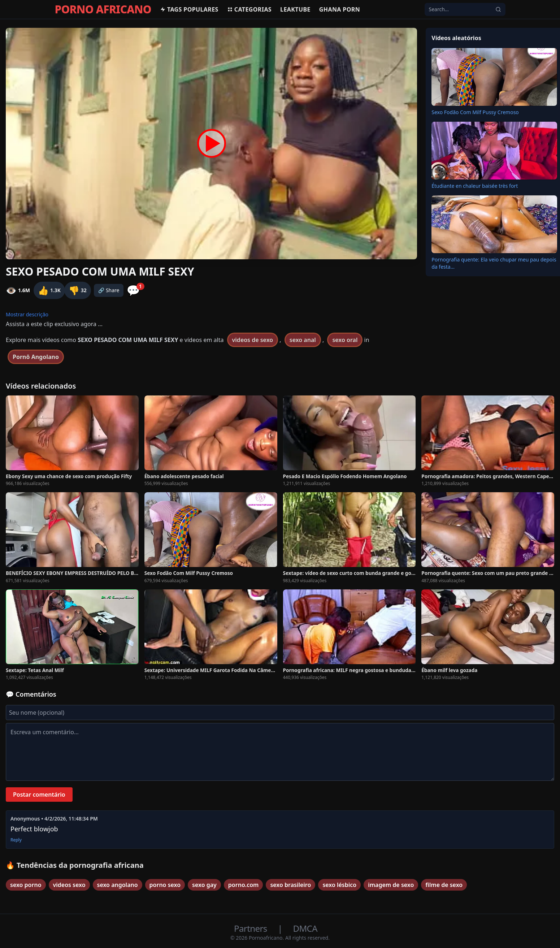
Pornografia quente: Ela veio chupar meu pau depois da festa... (494, 263)
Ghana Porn (340, 9)
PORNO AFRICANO (103, 9)
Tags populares (189, 9)
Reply (16, 840)
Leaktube (295, 9)
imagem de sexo (391, 885)
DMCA (305, 928)
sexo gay (204, 885)
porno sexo (165, 885)
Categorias (249, 9)
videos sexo (69, 885)
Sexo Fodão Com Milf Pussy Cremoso (475, 112)
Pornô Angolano (36, 357)
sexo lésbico (339, 885)
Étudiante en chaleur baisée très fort (475, 186)
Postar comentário (39, 795)
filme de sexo (444, 885)
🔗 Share (109, 290)
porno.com (244, 885)
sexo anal (303, 340)
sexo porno (26, 885)
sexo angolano (118, 885)
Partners (251, 928)
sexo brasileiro (290, 885)
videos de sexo (253, 340)
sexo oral (345, 340)
